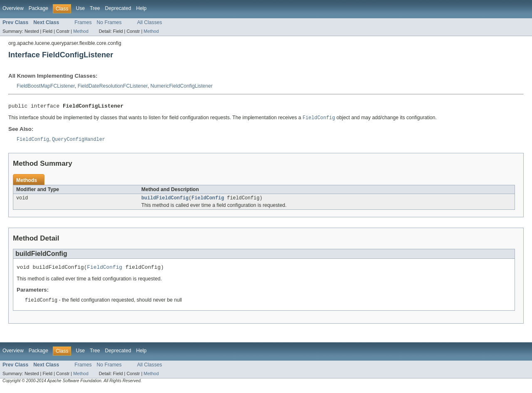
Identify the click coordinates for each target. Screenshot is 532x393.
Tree (95, 8)
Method (81, 31)
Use (80, 8)
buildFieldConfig (165, 201)
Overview (13, 8)
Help (141, 8)
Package (38, 8)
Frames (83, 22)
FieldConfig (208, 201)
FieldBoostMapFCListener (46, 86)
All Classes (150, 22)
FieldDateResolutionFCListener (113, 86)
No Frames (109, 22)
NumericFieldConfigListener (182, 86)
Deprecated (118, 8)
